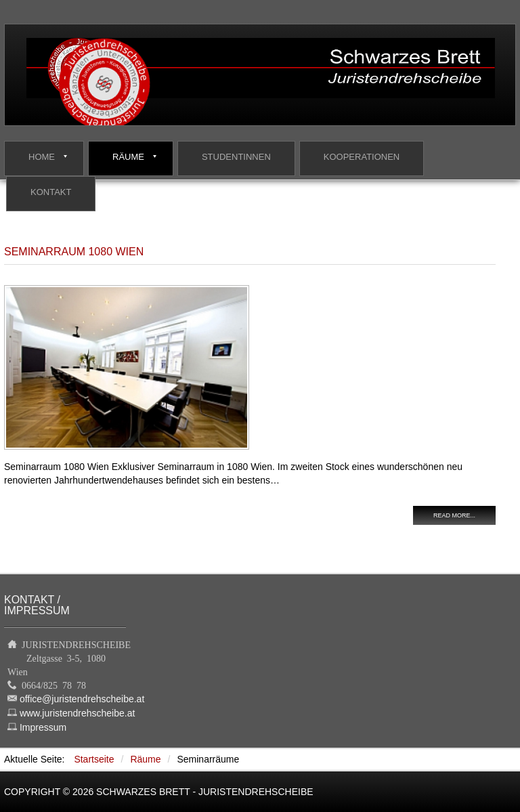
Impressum (43, 727)
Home (42, 157)
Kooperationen (362, 157)
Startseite (94, 759)
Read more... (454, 515)
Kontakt (51, 192)
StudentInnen (236, 157)
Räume (128, 157)
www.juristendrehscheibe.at (77, 713)
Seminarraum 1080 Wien (74, 252)
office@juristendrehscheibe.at (82, 699)
